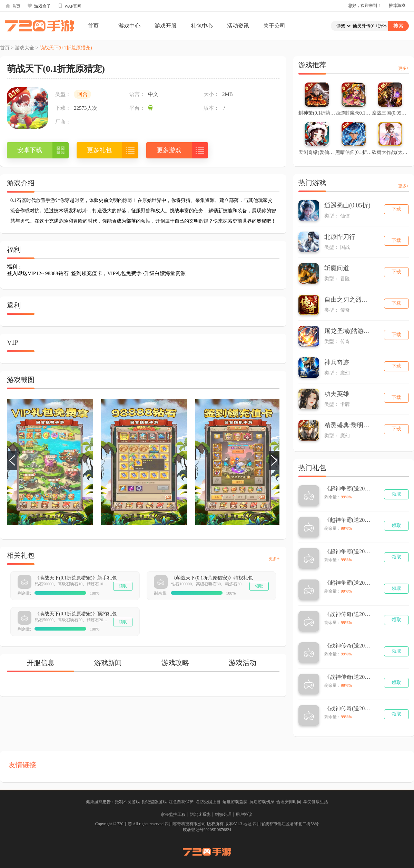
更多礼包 (99, 150)
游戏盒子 (39, 6)
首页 (13, 6)
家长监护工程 (173, 815)
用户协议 (244, 815)
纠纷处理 (223, 815)
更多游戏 (169, 150)
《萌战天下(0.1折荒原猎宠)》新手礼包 (76, 578)
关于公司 (274, 26)
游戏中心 (129, 26)
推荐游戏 (397, 6)
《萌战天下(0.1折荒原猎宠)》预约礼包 (76, 614)
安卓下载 (30, 150)
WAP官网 (70, 6)
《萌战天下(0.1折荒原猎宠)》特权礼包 (212, 578)
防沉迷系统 (200, 815)
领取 (123, 586)
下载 (396, 209)
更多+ (274, 559)
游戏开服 (166, 26)
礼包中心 (202, 26)
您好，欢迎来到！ (365, 6)
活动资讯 (238, 26)
